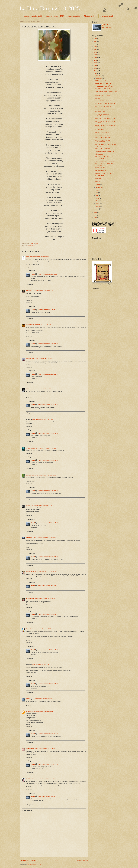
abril (97, 201)
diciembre (99, 76)
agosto (98, 190)
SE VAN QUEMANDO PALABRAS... (105, 161)
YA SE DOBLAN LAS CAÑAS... (104, 86)
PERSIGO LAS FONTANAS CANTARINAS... (103, 141)
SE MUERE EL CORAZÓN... (103, 96)
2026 (96, 39)
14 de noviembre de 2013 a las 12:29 (48, 344)
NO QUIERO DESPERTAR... (103, 132)
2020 (96, 55)
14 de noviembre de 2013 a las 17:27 (48, 650)
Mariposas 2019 (74, 16)
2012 (96, 212)
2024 (96, 44)
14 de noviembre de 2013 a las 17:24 (48, 557)
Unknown (29, 711)
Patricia (29, 359)
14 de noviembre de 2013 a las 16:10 (45, 572)
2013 (96, 74)
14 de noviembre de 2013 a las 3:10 (43, 291)
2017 (96, 63)
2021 (96, 52)
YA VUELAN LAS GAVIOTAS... (104, 138)
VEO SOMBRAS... (101, 112)
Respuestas (31, 271)
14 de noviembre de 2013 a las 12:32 (48, 433)
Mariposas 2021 (107, 16)
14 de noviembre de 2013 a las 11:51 (46, 475)
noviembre (99, 78)
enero (98, 209)
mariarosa (29, 291)
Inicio (56, 860)
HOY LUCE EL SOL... (101, 81)
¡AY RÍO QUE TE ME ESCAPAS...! (105, 104)
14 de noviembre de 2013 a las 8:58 (42, 389)
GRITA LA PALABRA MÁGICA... (104, 173)
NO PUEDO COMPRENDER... (104, 135)
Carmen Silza (30, 749)
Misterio (29, 389)
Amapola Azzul (31, 448)
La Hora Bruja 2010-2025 (50, 8)
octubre (98, 185)
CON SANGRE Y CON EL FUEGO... (106, 119)
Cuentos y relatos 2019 (33, 16)
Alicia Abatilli (30, 599)
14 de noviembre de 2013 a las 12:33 (48, 491)
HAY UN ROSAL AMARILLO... (104, 101)
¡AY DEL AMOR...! (100, 130)
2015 (96, 68)
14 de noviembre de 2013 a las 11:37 (46, 448)
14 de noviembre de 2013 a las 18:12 (43, 711)
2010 (96, 218)
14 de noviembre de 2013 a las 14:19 (47, 538)
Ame (28, 257)
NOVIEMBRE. (99, 179)
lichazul (29, 505)
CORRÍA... (98, 181)
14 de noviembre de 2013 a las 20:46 (45, 779)
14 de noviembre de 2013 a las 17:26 (48, 585)
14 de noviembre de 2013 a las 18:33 (45, 749)
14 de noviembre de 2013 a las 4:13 (42, 359)
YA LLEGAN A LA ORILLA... (103, 149)
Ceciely (28, 325)
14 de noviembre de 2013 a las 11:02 (43, 419)
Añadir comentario (28, 810)
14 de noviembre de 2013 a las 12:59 (42, 505)
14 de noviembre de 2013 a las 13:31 (48, 523)
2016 (96, 66)
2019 (96, 57)
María (28, 629)
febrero (98, 206)
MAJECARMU (30, 779)
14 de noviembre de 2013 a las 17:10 (43, 665)
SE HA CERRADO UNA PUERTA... (105, 151)
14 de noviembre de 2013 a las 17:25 (43, 699)
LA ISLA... (98, 98)
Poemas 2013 (31, 246)
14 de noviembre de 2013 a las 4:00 (41, 325)
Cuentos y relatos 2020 (55, 16)
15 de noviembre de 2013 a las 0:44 (48, 796)
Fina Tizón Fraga (31, 538)
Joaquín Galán (31, 475)
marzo (98, 204)
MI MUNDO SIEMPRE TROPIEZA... (105, 109)
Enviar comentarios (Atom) (35, 864)
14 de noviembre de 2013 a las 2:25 (39, 257)
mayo (97, 198)
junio (97, 195)
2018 (96, 60)
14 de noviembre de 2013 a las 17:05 (40, 629)
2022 (96, 49)
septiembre (99, 187)
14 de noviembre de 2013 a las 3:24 (48, 274)
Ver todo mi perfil (107, 27)
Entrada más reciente (28, 860)
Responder (29, 267)
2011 (96, 215)
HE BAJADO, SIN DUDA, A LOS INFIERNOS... (104, 157)
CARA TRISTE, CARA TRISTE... (104, 89)
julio (97, 193)
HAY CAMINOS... (100, 176)
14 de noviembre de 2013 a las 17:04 (45, 599)
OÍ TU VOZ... (99, 154)
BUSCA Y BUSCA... (101, 168)
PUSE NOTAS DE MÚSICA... (104, 106)
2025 (96, 41)
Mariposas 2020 (90, 16)
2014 (96, 71)
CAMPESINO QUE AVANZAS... (104, 83)
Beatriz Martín (30, 572)
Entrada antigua (82, 860)
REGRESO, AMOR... (101, 171)
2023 (96, 47)
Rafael (33, 274)
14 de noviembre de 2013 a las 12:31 (48, 405)
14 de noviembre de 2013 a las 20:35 (48, 734)
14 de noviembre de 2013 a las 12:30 (48, 374)
